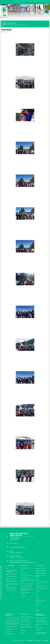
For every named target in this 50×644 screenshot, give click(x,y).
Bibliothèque (23, 630)
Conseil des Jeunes (10, 634)
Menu (35, 1)
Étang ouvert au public (25, 624)
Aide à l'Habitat (24, 573)
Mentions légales (29, 641)
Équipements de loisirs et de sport (26, 627)
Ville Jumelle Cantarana (25, 619)
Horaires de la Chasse (25, 622)
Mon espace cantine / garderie (26, 1)
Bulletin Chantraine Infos (11, 588)
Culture (22, 633)
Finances (8, 568)
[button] (43, 11)
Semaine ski (23, 25)
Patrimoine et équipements (41, 618)
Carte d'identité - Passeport (26, 586)
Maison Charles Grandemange (27, 617)
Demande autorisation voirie (27, 575)
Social (37, 594)
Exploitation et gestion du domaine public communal (41, 621)
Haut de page (46, 641)
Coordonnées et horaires (11, 577)
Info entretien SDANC (25, 578)
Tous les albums (15, 25)
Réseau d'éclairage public (41, 573)
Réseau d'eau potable (40, 568)
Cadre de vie (38, 606)
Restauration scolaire (10, 629)
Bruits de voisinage (39, 628)
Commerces (38, 610)
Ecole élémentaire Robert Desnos (13, 618)
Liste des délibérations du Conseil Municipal (11, 571)
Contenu (40, 1)
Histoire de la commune (11, 590)
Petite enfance (9, 631)
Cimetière (23, 597)
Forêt (37, 608)
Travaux (37, 579)
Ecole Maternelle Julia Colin (11, 626)
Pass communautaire (25, 592)
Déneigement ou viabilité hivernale (41, 576)
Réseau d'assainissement (41, 571)
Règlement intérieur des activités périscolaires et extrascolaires (12, 623)
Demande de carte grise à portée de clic (27, 581)
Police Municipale (39, 584)
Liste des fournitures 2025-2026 (12, 620)
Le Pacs (22, 571)
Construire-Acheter (25, 568)
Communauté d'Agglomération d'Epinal (12, 585)
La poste (37, 596)
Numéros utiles (39, 603)
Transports (38, 598)
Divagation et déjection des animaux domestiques (41, 633)
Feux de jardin (38, 630)
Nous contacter (38, 641)
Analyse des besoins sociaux (41, 589)
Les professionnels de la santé (42, 586)
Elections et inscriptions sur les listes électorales (27, 589)
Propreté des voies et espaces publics (42, 625)
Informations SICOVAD (40, 601)
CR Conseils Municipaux (11, 582)
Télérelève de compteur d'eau (42, 582)
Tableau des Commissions (11, 579)
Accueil (16, 1)
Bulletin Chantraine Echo (11, 574)
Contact (47, 3)
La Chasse (38, 591)
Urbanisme (23, 595)
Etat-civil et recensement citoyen (27, 584)
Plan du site (46, 1)
